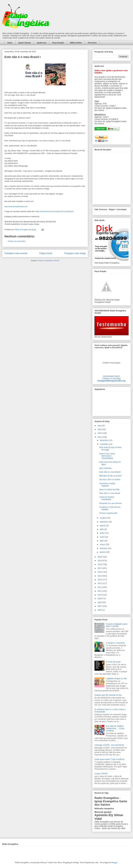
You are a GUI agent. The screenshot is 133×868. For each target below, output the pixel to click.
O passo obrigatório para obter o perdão (117, 625)
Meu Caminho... (106, 468)
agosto (103, 526)
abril (102, 541)
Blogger (114, 863)
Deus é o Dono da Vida (109, 489)
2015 (100, 576)
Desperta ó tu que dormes (111, 503)
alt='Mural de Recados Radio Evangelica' (111, 177)
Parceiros (92, 43)
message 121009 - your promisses (109, 745)
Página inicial (46, 253)
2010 (100, 595)
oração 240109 (101, 774)
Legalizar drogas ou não (116, 678)
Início (10, 43)
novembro (104, 444)
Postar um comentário (17, 241)
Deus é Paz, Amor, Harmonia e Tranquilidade (107, 456)
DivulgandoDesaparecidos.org (112, 381)
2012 (100, 587)
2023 (100, 429)
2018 (100, 564)
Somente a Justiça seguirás (107, 485)
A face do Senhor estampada (107, 498)
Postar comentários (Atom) (49, 261)
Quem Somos (25, 43)
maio (102, 537)
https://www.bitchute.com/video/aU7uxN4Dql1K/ (55, 211)
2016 (100, 572)
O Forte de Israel (113, 662)
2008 (100, 602)
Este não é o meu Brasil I (110, 472)
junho (102, 533)
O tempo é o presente (115, 643)
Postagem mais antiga (75, 253)
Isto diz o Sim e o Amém (110, 479)
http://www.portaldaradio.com (16, 206)
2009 (100, 599)
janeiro (103, 552)
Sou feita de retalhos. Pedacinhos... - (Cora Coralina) (115, 728)
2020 (100, 557)
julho (102, 529)
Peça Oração (58, 43)
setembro (104, 522)
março (103, 544)
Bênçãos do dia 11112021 (111, 476)
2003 (100, 610)
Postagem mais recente (16, 253)
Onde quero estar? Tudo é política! (109, 759)
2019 (100, 561)
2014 (100, 580)
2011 (100, 591)
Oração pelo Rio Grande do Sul (108, 695)
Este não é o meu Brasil (110, 493)
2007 (100, 606)
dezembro (104, 440)
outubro (103, 518)
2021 (100, 437)
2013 (100, 583)
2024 (100, 426)
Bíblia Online (76, 43)
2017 (100, 568)
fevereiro (104, 548)
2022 (100, 433)
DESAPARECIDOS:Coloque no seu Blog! (112, 377)
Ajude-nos (42, 43)
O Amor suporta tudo (108, 513)
